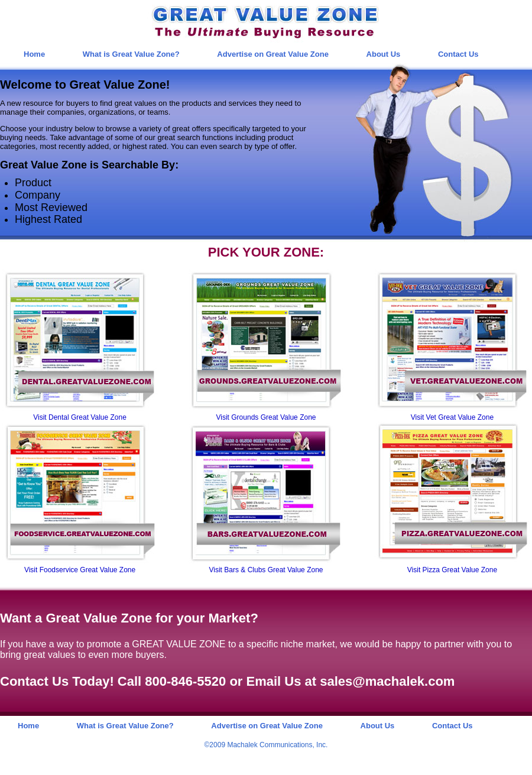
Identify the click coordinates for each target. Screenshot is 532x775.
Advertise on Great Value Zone (273, 54)
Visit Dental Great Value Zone (80, 417)
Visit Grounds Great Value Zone (266, 417)
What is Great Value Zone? (131, 54)
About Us (384, 54)
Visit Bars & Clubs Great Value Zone (266, 570)
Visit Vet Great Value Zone (452, 417)
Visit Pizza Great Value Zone (452, 570)
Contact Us (458, 54)
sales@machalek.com (387, 681)
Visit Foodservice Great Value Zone (80, 570)
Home (34, 54)
